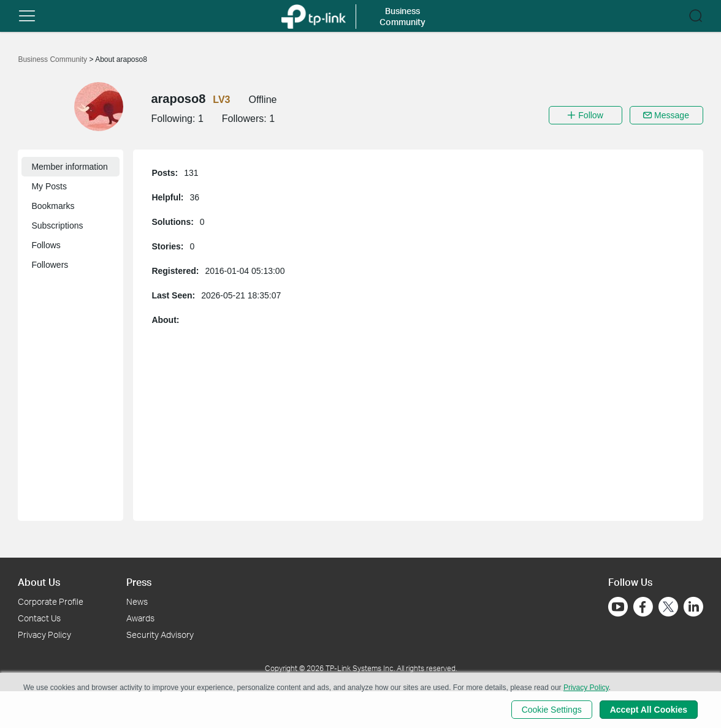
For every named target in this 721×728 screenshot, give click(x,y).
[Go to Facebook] (643, 607)
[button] (27, 16)
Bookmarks (53, 206)
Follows (46, 245)
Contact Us (39, 618)
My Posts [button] (49, 186)
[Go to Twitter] (668, 608)
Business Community (53, 59)
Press (139, 582)
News (137, 601)
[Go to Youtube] (618, 607)
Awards (140, 618)
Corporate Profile (51, 601)
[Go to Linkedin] (693, 607)
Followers (50, 265)
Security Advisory (160, 635)
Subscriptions (57, 226)
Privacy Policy (44, 635)
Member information (70, 167)
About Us (39, 582)
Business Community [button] (402, 16)
